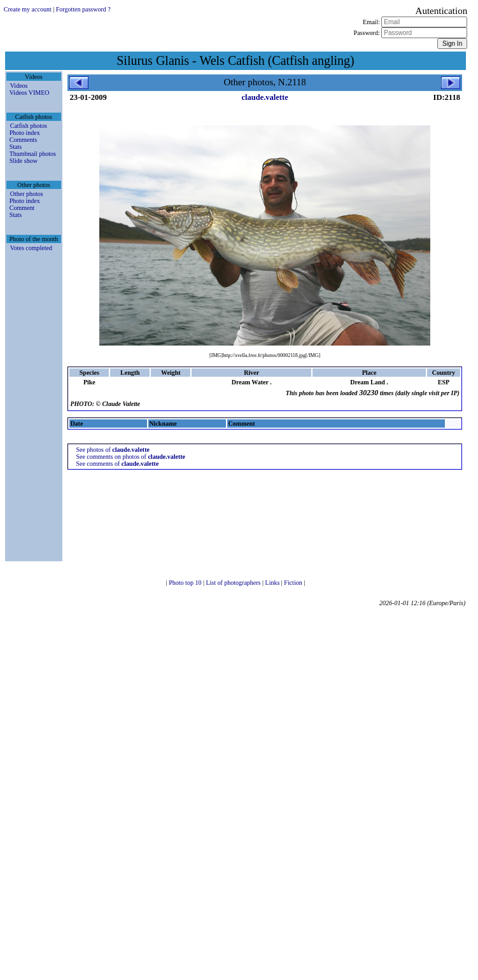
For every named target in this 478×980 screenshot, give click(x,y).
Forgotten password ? (83, 9)
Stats (16, 147)
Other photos (27, 194)
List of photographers (234, 583)
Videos (19, 86)
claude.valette (265, 97)
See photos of (113, 450)
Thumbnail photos (33, 154)
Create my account (28, 9)
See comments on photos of (130, 457)
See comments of (117, 464)
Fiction (294, 583)
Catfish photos (29, 126)
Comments (23, 140)
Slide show (24, 161)
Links (273, 583)
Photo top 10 (186, 583)
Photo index (25, 133)
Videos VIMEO (30, 93)
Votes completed (31, 248)
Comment (22, 208)
